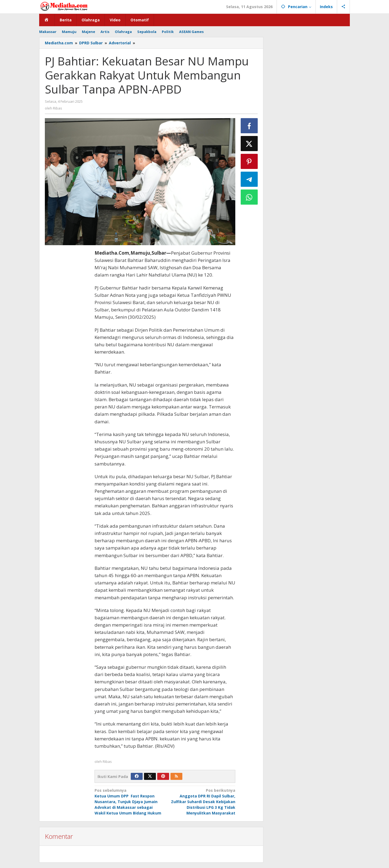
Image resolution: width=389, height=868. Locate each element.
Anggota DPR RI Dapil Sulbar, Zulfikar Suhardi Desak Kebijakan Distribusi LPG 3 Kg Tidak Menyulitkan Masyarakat (202, 802)
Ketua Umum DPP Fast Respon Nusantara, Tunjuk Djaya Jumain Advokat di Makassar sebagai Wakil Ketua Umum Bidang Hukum (128, 802)
